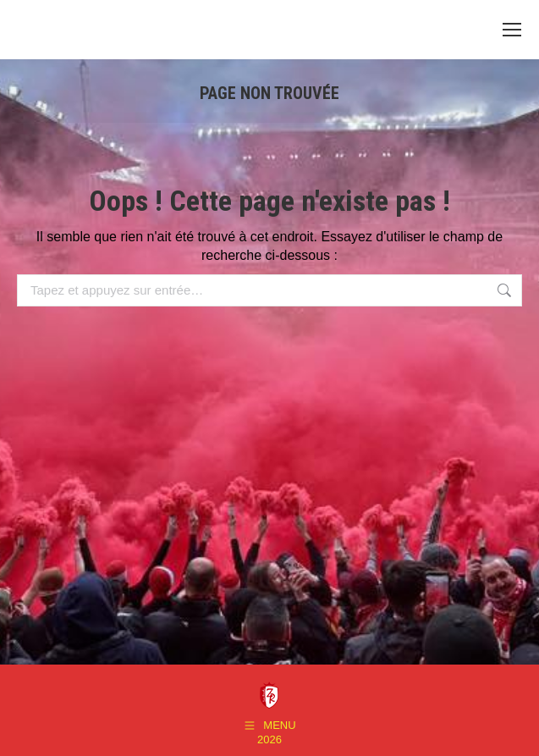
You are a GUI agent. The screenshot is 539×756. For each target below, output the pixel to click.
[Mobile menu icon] (512, 30)
